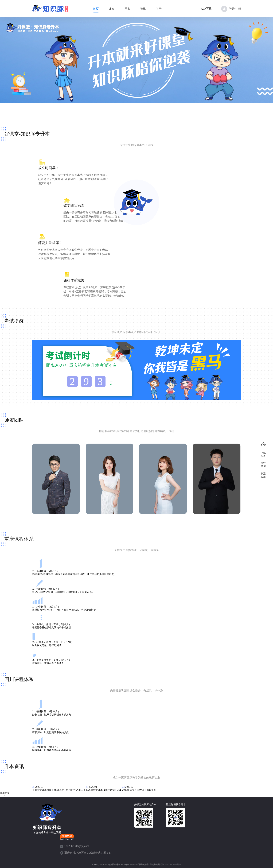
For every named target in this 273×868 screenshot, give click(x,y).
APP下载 (206, 9)
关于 (159, 9)
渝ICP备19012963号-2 (171, 865)
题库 (127, 9)
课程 (112, 9)
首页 (96, 9)
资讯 (143, 9)
